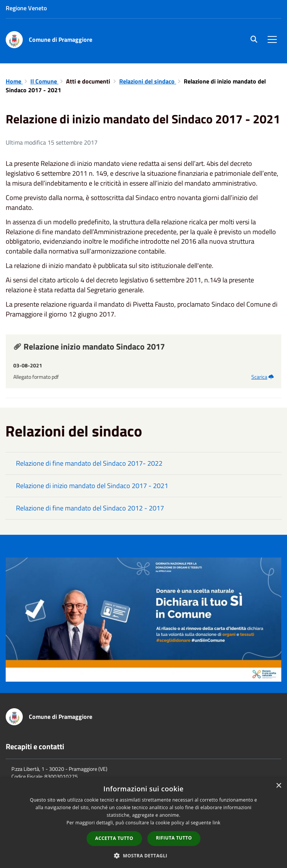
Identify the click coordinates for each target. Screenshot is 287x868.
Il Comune (44, 81)
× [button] (278, 786)
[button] (143, 855)
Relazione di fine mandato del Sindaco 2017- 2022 (89, 463)
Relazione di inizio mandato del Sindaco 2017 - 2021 (92, 486)
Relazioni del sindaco (148, 81)
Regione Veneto (26, 8)
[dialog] (143, 823)
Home (14, 81)
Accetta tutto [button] (114, 838)
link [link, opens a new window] (217, 823)
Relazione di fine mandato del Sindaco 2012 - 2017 (90, 508)
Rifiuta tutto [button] (174, 838)
